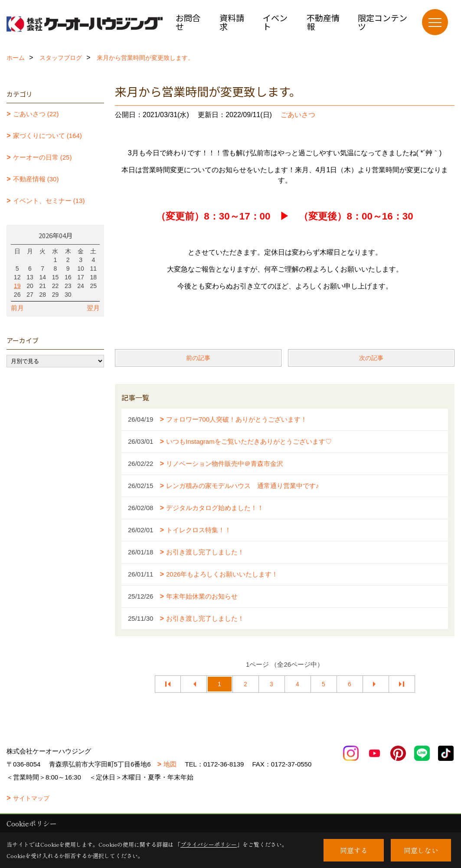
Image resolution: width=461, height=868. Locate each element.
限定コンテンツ (383, 22)
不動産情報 (323, 22)
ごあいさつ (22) (36, 114)
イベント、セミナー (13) (49, 201)
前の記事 (198, 358)
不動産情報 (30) (36, 179)
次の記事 (371, 358)
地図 (170, 764)
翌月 (93, 308)
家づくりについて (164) (47, 136)
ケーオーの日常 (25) (43, 157)
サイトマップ (31, 798)
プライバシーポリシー (209, 844)
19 (17, 286)
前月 (17, 308)
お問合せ (188, 22)
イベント (275, 22)
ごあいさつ (298, 115)
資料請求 (232, 22)
